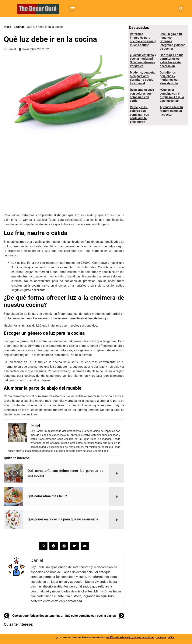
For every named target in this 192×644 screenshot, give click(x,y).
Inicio (7, 27)
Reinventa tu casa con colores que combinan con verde (142, 95)
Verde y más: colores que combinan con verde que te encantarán (140, 114)
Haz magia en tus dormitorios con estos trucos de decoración (171, 61)
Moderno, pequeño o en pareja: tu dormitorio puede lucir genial (143, 78)
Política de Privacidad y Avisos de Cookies (131, 637)
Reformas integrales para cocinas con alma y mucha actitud (143, 40)
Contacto (161, 637)
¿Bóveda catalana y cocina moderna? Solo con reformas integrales (143, 61)
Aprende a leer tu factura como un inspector (171, 111)
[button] (73, 9)
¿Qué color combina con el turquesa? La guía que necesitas (172, 95)
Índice (171, 637)
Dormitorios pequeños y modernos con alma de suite (169, 78)
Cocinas (19, 27)
